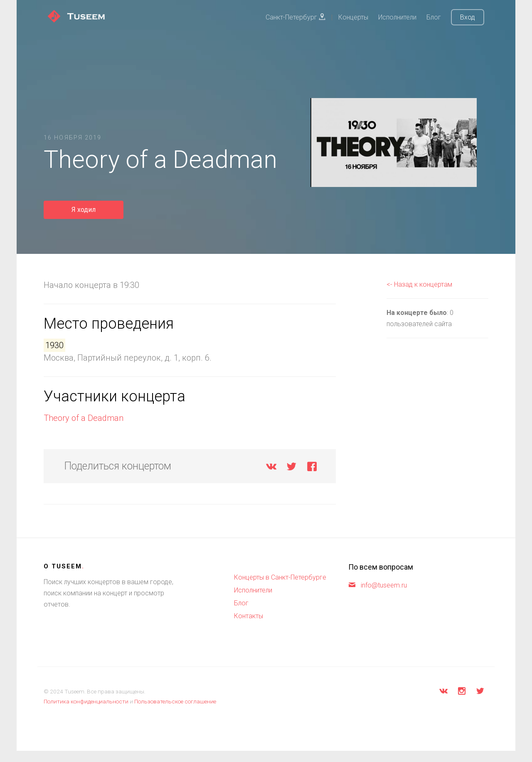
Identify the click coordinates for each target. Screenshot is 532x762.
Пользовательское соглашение (175, 701)
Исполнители (397, 17)
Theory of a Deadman (84, 418)
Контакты (249, 616)
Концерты (353, 17)
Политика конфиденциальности (86, 701)
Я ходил (84, 210)
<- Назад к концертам (419, 284)
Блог (434, 17)
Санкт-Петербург (296, 17)
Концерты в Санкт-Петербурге (280, 577)
